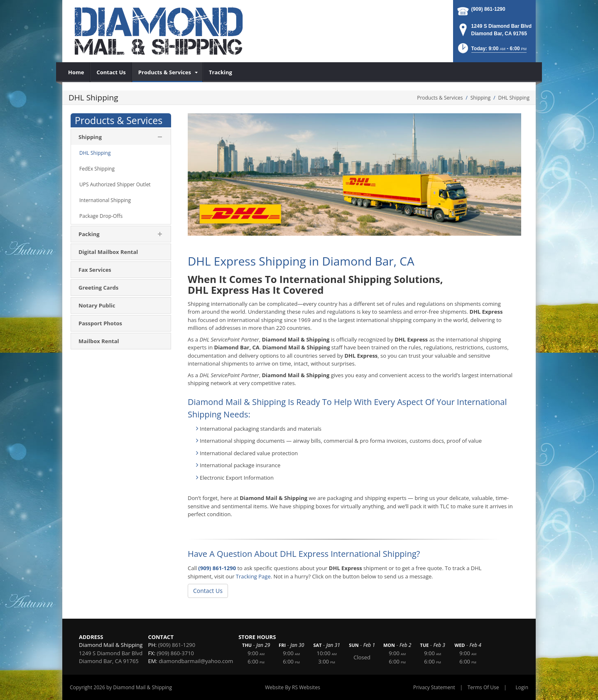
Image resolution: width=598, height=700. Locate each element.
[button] (491, 51)
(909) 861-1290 (488, 9)
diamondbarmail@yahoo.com (196, 661)
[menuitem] (76, 72)
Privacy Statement (434, 687)
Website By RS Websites (293, 687)
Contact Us (208, 591)
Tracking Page (253, 576)
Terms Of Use (483, 687)
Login (522, 687)
